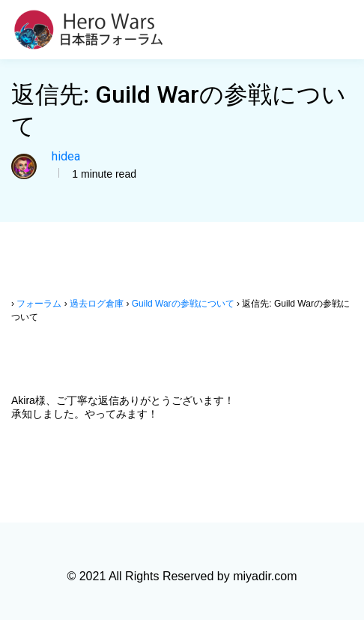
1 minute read (103, 174)
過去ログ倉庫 (97, 304)
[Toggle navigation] (344, 30)
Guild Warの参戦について (183, 304)
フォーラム (39, 304)
